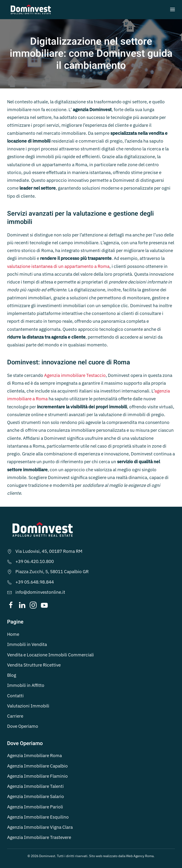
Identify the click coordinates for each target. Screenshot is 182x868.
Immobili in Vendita (27, 644)
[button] (173, 9)
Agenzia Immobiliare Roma (34, 755)
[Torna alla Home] (31, 9)
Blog (12, 675)
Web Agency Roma (140, 856)
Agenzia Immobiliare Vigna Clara (40, 827)
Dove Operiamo (23, 726)
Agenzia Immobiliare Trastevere (39, 837)
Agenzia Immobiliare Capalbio (37, 766)
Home (13, 634)
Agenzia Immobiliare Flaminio (37, 776)
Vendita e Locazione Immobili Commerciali (50, 655)
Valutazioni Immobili (28, 706)
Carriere (15, 716)
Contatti (15, 696)
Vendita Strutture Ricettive (34, 665)
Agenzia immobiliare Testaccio (75, 375)
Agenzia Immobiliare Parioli (35, 807)
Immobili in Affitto (26, 685)
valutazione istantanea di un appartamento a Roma (58, 266)
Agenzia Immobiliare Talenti (35, 786)
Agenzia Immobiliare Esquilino (38, 817)
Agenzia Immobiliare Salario (36, 796)
